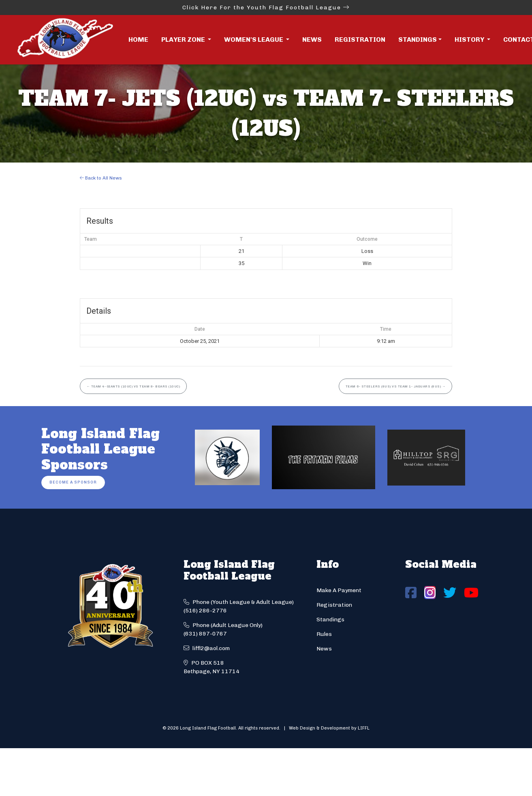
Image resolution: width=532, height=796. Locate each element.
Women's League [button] (254, 40)
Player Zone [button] (184, 40)
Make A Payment (339, 590)
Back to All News (101, 178)
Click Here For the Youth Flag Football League (266, 7)
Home (138, 40)
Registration (360, 40)
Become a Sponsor (73, 482)
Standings (418, 40)
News (312, 40)
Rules (324, 634)
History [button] (470, 40)
